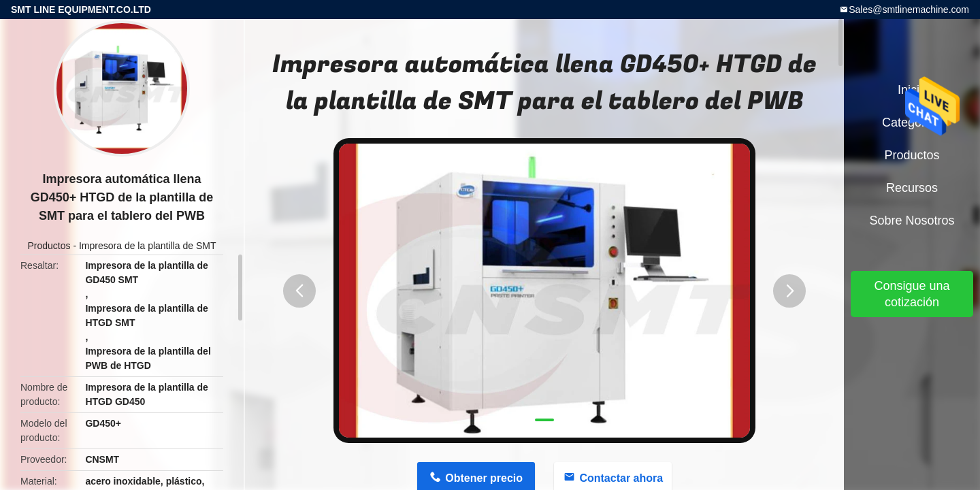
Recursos (912, 188)
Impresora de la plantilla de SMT (148, 246)
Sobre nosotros (912, 220)
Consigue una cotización (912, 294)
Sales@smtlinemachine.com (909, 10)
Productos (49, 246)
